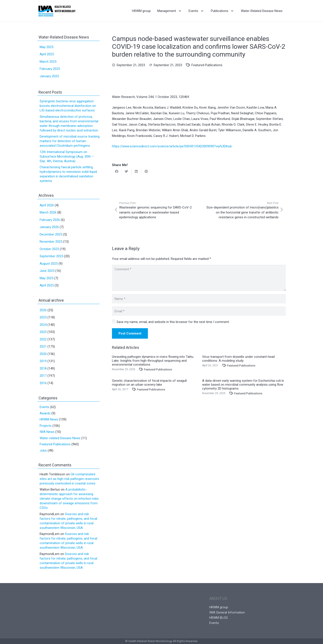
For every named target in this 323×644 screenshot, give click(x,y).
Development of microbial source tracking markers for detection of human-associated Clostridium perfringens (70, 141)
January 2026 (49, 227)
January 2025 (49, 76)
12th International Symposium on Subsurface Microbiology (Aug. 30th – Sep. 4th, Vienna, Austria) (67, 156)
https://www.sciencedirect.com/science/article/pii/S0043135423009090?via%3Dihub (172, 146)
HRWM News (49, 419)
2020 (43, 354)
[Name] (199, 299)
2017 (43, 376)
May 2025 (47, 47)
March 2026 (48, 212)
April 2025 (47, 54)
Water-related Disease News (60, 438)
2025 (43, 317)
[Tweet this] (127, 172)
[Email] (199, 311)
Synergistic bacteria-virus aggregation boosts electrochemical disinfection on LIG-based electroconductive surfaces (68, 106)
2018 (43, 368)
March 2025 (48, 62)
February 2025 (50, 69)
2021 (43, 346)
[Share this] (117, 172)
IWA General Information (227, 612)
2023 (43, 332)
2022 (43, 339)
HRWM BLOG (219, 618)
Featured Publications (207, 65)
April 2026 (47, 205)
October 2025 (49, 249)
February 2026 (50, 220)
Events (44, 407)
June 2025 (47, 271)
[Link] (57, 11)
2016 (43, 383)
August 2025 (49, 264)
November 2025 (51, 242)
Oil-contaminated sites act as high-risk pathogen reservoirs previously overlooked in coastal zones (69, 479)
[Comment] (199, 278)
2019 (43, 361)
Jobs (43, 451)
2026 (43, 310)
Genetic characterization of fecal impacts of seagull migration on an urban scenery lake (149, 383)
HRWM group (219, 607)
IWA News (47, 432)
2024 (43, 325)
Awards (45, 413)
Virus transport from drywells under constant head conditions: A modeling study (238, 359)
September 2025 (51, 256)
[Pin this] (146, 172)
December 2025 (51, 234)
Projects (46, 426)
